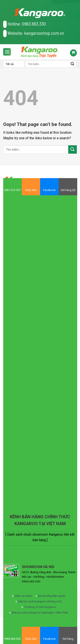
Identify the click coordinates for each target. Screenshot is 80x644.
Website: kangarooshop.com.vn (34, 33)
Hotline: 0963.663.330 (25, 24)
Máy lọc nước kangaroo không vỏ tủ (40, 601)
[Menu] (7, 52)
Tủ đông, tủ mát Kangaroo (40, 607)
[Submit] (73, 149)
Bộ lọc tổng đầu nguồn (52, 596)
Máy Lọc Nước (23, 596)
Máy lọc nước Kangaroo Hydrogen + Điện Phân (40, 613)
